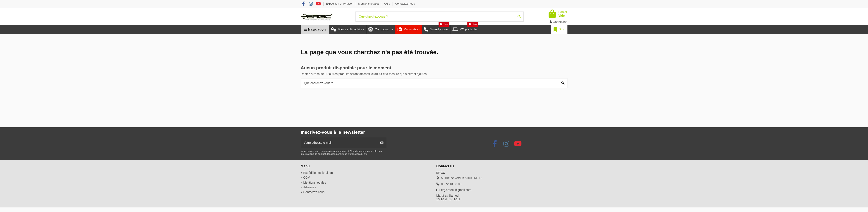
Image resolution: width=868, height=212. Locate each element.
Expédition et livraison (340, 4)
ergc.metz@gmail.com (456, 190)
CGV (388, 4)
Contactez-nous (405, 4)
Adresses (310, 187)
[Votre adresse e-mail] (339, 143)
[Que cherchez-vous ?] (519, 17)
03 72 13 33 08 (451, 184)
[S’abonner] (382, 143)
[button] (409, 29)
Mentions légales (369, 4)
